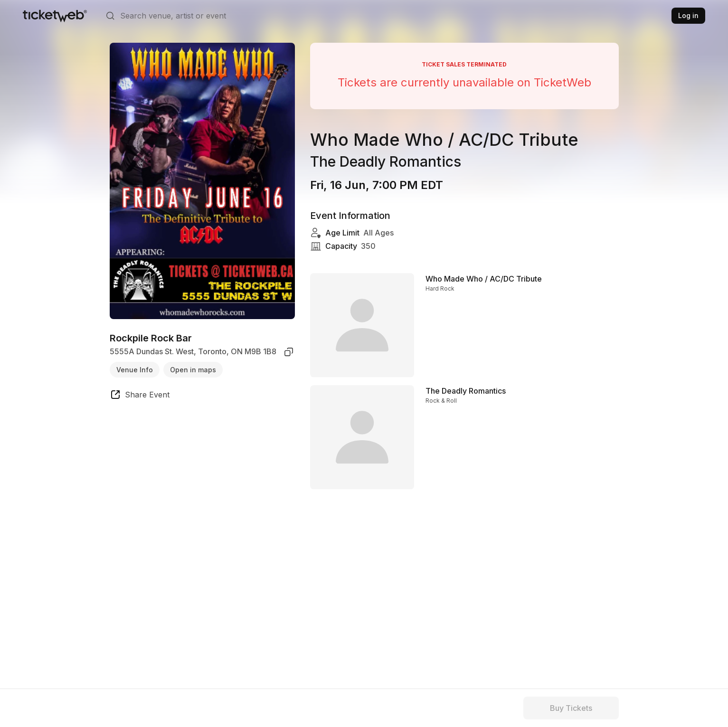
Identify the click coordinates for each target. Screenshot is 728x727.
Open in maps (193, 370)
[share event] (140, 396)
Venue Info (135, 370)
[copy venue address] (289, 352)
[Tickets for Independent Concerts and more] (55, 16)
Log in (688, 15)
